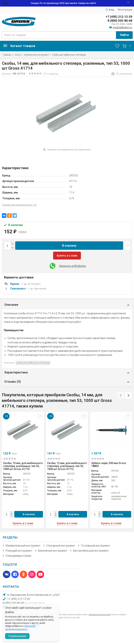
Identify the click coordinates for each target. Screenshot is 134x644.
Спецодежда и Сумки (18, 556)
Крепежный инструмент (37, 55)
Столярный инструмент (96, 546)
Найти (124, 35)
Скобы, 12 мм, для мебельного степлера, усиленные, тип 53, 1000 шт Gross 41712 (67, 466)
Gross (18, 55)
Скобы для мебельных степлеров (69, 55)
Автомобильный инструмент (91, 551)
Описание (11, 305)
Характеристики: (16, 372)
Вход (110, 10)
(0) (10, 459)
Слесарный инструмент (61, 546)
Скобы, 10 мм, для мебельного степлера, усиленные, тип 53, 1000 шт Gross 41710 (23, 466)
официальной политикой (100, 615)
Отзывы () (13, 382)
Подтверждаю (17, 636)
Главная (7, 55)
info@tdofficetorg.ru (122, 28)
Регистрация (125, 10)
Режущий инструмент (19, 551)
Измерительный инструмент (23, 546)
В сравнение (122, 74)
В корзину (69, 246)
